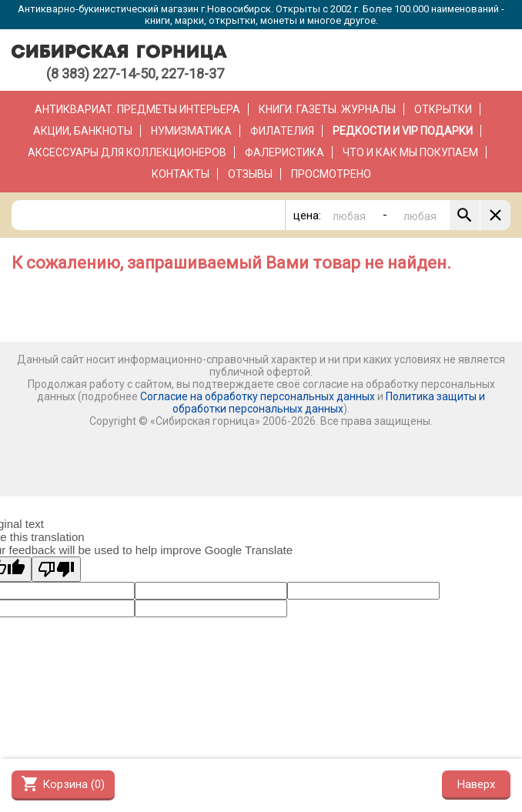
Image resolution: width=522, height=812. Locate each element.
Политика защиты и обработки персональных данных (329, 403)
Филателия (282, 131)
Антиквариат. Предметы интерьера (137, 109)
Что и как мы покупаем (410, 152)
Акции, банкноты (83, 131)
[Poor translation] (56, 569)
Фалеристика (284, 152)
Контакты (181, 174)
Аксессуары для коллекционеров (127, 152)
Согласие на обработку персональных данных (258, 396)
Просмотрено (331, 174)
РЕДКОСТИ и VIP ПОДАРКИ (403, 131)
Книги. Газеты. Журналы (327, 109)
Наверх (476, 784)
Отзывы (250, 174)
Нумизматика (191, 131)
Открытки (443, 109)
